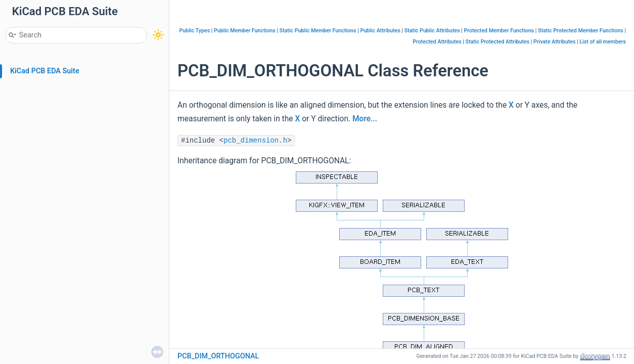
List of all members (603, 42)
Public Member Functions (245, 31)
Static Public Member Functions (318, 31)
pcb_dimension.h (255, 141)
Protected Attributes (437, 42)
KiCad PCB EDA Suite (45, 71)
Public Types (195, 31)
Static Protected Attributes (498, 42)
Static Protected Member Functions (581, 31)
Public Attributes (380, 31)
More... (365, 119)
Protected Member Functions (499, 31)
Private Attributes (554, 42)
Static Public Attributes (432, 31)
